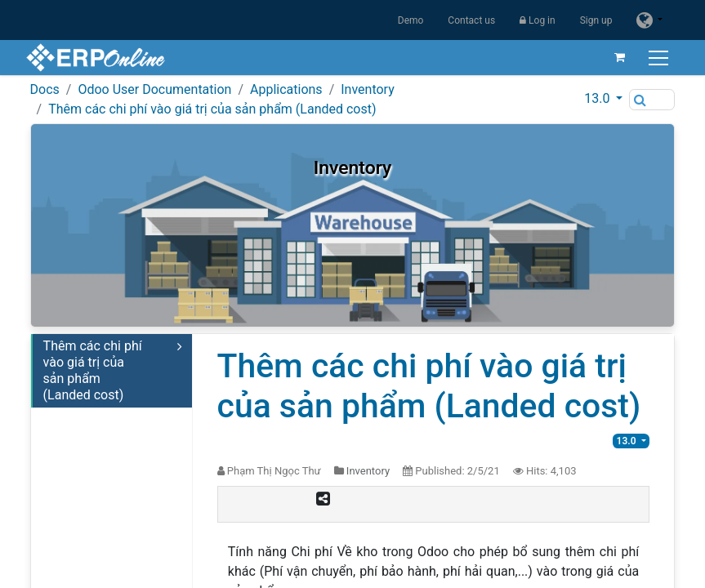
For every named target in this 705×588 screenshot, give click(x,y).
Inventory (368, 89)
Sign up (596, 20)
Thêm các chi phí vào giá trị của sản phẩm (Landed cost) (212, 109)
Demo (411, 20)
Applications (286, 89)
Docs (45, 89)
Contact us (471, 20)
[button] (603, 99)
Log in (538, 20)
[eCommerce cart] (615, 57)
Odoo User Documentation (154, 89)
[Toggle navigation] (656, 58)
